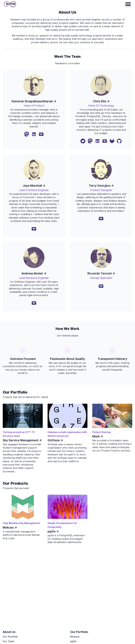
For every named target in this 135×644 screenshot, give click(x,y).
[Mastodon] (27, 134)
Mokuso (75, 637)
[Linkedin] (34, 134)
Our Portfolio (10, 637)
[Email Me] (41, 134)
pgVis (73, 641)
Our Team (8, 641)
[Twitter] (83, 141)
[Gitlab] (112, 141)
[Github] (119, 141)
